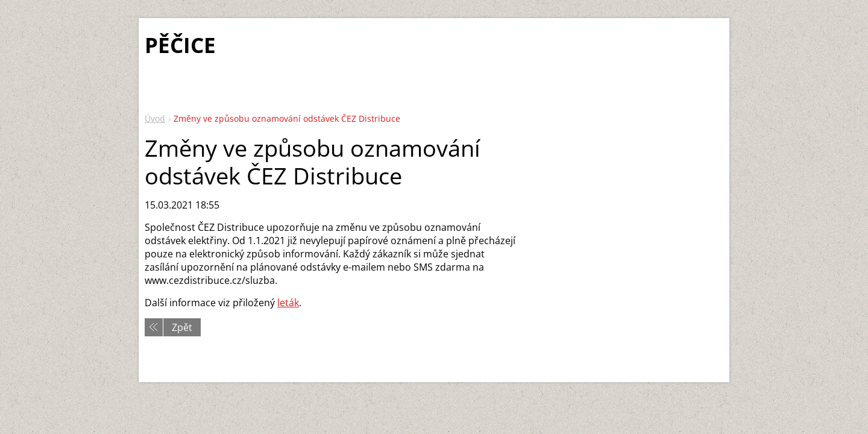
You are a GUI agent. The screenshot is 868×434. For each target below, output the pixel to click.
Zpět (182, 327)
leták (288, 303)
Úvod (155, 118)
